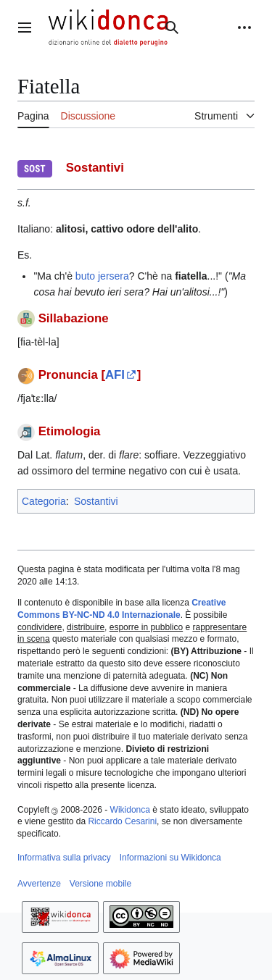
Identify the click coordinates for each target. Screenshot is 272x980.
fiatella (191, 276)
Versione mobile (100, 884)
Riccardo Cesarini (122, 821)
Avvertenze (39, 884)
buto (85, 276)
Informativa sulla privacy (64, 858)
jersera (114, 276)
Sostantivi (96, 501)
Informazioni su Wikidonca (170, 858)
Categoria (44, 501)
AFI (115, 375)
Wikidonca (130, 810)
